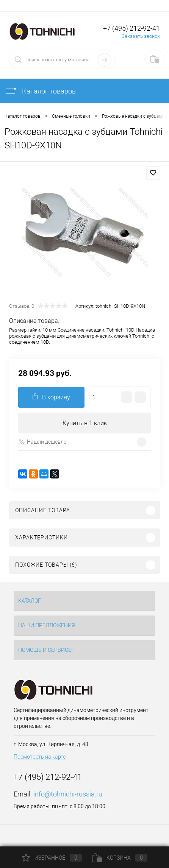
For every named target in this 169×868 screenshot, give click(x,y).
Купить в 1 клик (85, 423)
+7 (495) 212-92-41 (131, 28)
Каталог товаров (40, 91)
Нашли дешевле (42, 442)
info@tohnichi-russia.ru (68, 794)
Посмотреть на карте (40, 757)
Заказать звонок (141, 36)
